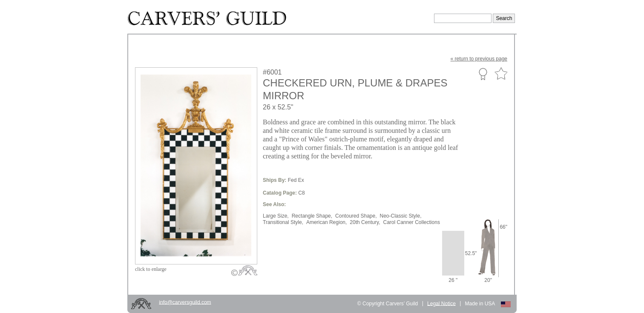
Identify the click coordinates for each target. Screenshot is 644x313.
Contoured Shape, (356, 216)
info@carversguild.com (185, 302)
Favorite (501, 74)
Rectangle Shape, (312, 216)
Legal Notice (441, 303)
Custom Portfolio (483, 74)
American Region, (326, 222)
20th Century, (365, 222)
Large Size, (276, 216)
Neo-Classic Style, (401, 216)
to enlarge (151, 269)
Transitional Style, (283, 222)
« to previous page (479, 59)
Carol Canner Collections (411, 222)
